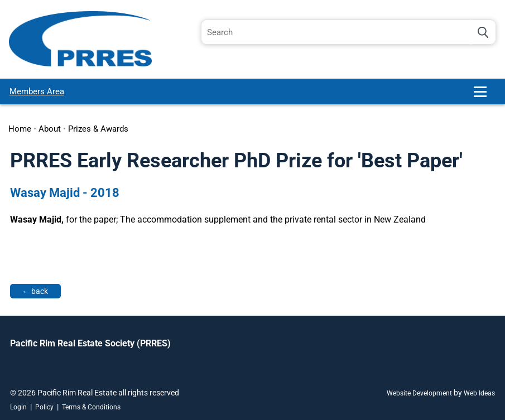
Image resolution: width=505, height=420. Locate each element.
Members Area (37, 91)
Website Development (419, 393)
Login (18, 407)
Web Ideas (479, 393)
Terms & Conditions (91, 407)
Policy (44, 407)
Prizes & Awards (98, 129)
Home (20, 129)
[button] (485, 96)
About (50, 129)
